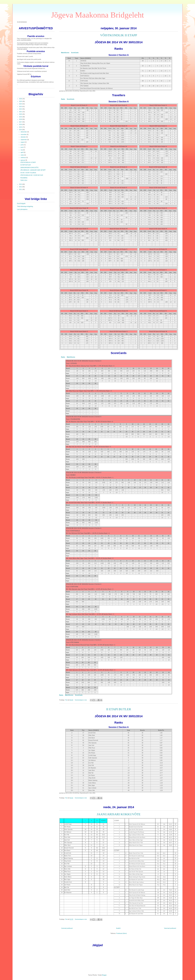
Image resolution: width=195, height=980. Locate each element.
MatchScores (65, 53)
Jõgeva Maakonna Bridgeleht (97, 15)
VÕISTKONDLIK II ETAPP (119, 35)
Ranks (63, 99)
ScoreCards (75, 53)
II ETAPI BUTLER (119, 709)
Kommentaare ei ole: (81, 700)
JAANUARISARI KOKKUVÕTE (119, 814)
